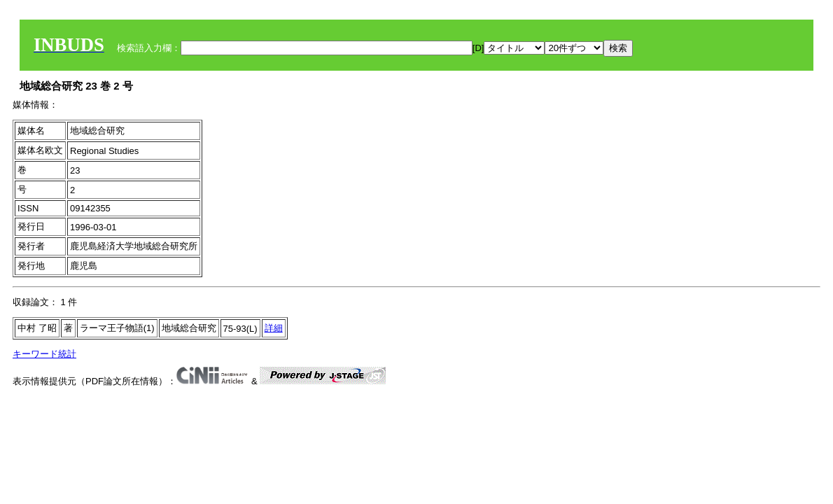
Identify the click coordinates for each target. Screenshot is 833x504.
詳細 (274, 328)
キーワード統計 (44, 354)
